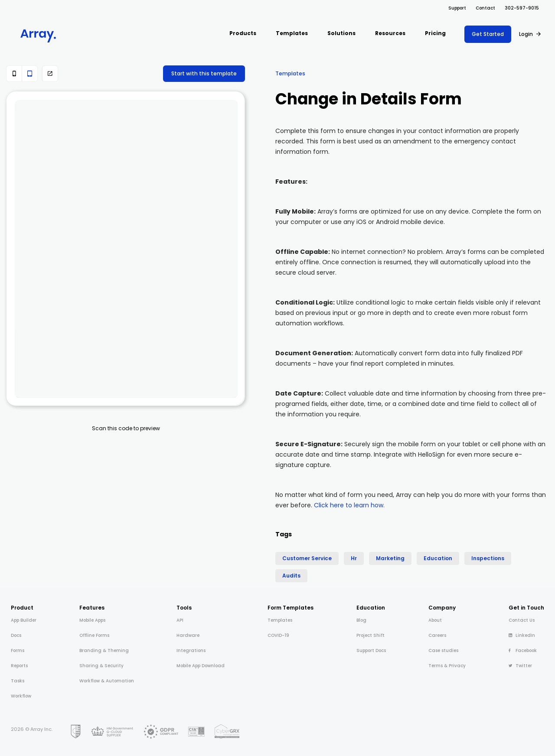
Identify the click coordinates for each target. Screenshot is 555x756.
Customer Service (307, 558)
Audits (291, 576)
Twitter (520, 666)
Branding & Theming (104, 651)
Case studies (443, 651)
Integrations (191, 651)
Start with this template (204, 73)
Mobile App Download (201, 666)
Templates (290, 73)
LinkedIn (522, 635)
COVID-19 (278, 635)
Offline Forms (94, 635)
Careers (437, 635)
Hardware (188, 635)
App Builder (24, 620)
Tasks (18, 681)
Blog (361, 620)
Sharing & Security (101, 666)
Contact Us (522, 620)
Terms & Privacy (447, 666)
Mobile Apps (92, 620)
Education (438, 558)
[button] (243, 34)
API (180, 620)
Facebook (523, 651)
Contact (485, 8)
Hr (354, 558)
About (435, 620)
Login (526, 34)
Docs (16, 635)
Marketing (390, 558)
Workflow (21, 696)
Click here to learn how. (349, 505)
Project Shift (371, 635)
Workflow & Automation (107, 681)
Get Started (488, 34)
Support (457, 8)
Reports (19, 666)
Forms (18, 651)
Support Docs (371, 651)
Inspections (488, 558)
